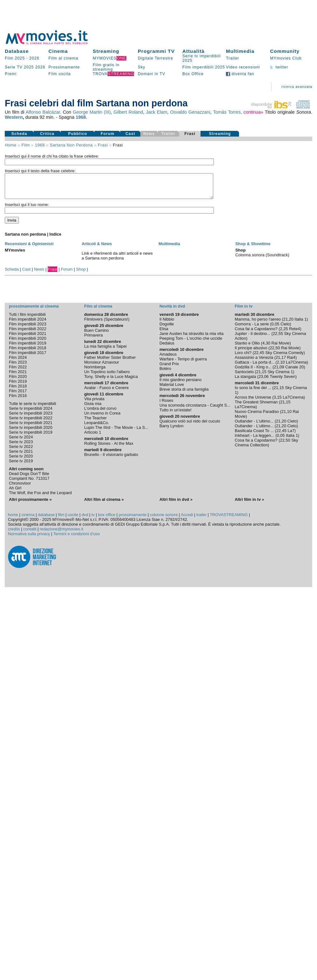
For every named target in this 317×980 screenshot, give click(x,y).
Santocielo (244, 376)
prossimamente (133, 519)
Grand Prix (169, 369)
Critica (47, 134)
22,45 (259, 357)
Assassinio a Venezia (254, 362)
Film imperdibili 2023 (28, 329)
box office (107, 519)
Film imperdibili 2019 (28, 348)
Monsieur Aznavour (102, 367)
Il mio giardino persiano (180, 384)
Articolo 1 (92, 437)
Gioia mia (93, 408)
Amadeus (168, 359)
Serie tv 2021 (21, 456)
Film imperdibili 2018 (28, 353)
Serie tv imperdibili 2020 (31, 432)
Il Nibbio (167, 324)
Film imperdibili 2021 (28, 338)
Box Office (193, 74)
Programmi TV (156, 51)
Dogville (167, 329)
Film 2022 (18, 372)
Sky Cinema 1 (280, 376)
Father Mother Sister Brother (110, 362)
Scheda (19, 134)
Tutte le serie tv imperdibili (32, 408)
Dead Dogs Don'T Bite (29, 478)
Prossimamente (64, 67)
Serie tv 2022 (21, 451)
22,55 (278, 338)
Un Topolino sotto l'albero (107, 376)
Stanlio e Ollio (247, 348)
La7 (291, 435)
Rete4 (294, 334)
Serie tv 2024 (21, 442)
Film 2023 (18, 367)
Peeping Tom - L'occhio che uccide (191, 343)
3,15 (278, 402)
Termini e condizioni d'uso (76, 539)
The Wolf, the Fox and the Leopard (40, 497)
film (25, 145)
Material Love (172, 389)
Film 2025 (15, 58)
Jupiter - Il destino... (252, 338)
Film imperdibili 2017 (28, 357)
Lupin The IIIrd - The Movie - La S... (116, 432)
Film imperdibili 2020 (28, 343)
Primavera (93, 340)
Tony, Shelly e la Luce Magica (111, 381)
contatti (30, 534)
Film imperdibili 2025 (204, 67)
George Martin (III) (92, 112)
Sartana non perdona (71, 145)
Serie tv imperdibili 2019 (31, 437)
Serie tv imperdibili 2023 (31, 418)
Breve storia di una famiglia (184, 394)
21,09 (279, 372)
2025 (29, 67)
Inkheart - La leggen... (254, 440)
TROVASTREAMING (229, 519)
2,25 (284, 334)
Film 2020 (18, 381)
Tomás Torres (227, 112)
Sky (142, 67)
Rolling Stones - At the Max (109, 448)
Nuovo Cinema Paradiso (257, 416)
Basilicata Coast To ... (254, 435)
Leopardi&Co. (96, 427)
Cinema (58, 51)
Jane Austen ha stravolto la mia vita (191, 338)
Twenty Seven (283, 381)
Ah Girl (15, 493)
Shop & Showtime (253, 249)
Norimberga (95, 372)
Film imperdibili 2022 (28, 334)
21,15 (261, 376)
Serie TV (14, 67)
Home (11, 145)
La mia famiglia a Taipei (105, 351)
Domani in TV (151, 74)
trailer (201, 519)
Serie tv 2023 (21, 447)
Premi (11, 74)
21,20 (288, 324)
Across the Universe (253, 402)
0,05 (275, 329)
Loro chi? (243, 357)
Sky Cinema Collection (266, 447)
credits (14, 534)
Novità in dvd (172, 311)
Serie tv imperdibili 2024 (31, 413)
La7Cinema (296, 367)
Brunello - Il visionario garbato (111, 459)
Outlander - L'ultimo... (254, 426)
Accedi (187, 519)
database (46, 519)
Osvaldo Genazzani (190, 112)
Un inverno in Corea (102, 418)
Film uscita (60, 74)
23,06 (264, 381)
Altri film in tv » (249, 504)
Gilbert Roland (128, 112)
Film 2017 (18, 396)
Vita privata (94, 404)
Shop (81, 274)
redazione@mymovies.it (62, 534)
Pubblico (78, 134)
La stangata (245, 381)
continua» (253, 112)
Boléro (165, 373)
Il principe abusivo (251, 353)
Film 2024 (18, 362)
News (39, 274)
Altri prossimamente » (30, 504)
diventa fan (240, 74)
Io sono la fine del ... (253, 392)
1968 (81, 117)
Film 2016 (18, 400)
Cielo (285, 329)
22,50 (275, 353)
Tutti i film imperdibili (27, 319)
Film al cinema (63, 58)
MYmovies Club (286, 58)
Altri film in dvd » (176, 504)
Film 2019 (18, 386)
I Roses (166, 405)
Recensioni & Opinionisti (29, 249)
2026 (34, 58)
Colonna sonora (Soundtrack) (262, 260)
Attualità (194, 51)
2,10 (281, 367)
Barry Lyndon (172, 431)
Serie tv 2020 (21, 461)
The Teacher (95, 423)
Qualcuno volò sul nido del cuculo (190, 426)
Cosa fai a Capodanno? (256, 334)
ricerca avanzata (297, 87)
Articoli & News (97, 249)
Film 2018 (18, 391)
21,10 (286, 416)
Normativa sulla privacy (29, 539)
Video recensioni (243, 67)
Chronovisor (20, 488)
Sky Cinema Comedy (285, 357)
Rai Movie (281, 348)
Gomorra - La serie (252, 329)
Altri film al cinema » (104, 504)
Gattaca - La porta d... (254, 367)
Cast (130, 134)
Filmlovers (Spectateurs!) (107, 324)
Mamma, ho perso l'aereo (258, 324)
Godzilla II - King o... (253, 372)
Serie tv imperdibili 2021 (31, 427)
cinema (28, 519)
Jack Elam (156, 112)
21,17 (281, 362)
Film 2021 (18, 376)
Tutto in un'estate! (176, 415)
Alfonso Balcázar (43, 112)
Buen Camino (96, 335)
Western (14, 117)
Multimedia (240, 51)
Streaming (106, 51)
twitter (279, 67)
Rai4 (291, 362)
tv (93, 519)
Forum (107, 134)
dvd (85, 519)
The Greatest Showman (256, 407)
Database (17, 51)
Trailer (232, 58)
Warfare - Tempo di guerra (183, 364)
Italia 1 (301, 324)
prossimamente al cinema (34, 311)
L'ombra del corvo (100, 413)
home (13, 519)
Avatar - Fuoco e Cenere (106, 392)
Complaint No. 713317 (29, 483)
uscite (73, 519)
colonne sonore (164, 519)
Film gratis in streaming (106, 67)
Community (285, 51)
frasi (103, 145)
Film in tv (243, 311)
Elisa (164, 334)
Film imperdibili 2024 (28, 324)
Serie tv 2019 (21, 466)
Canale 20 (294, 372)
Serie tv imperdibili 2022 (31, 423)
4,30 (266, 348)
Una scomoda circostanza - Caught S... (195, 410)
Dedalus (167, 348)
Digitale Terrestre (155, 58)
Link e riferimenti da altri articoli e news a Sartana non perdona (117, 260)
